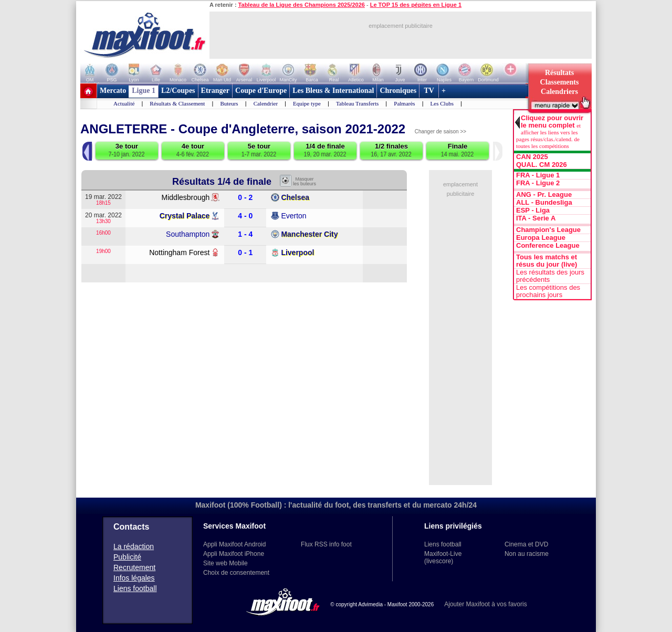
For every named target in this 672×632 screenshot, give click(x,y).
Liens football (135, 588)
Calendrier (266, 103)
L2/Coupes (178, 91)
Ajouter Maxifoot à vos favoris (485, 604)
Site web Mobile (225, 563)
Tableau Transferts (357, 103)
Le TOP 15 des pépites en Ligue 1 (416, 5)
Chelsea (295, 197)
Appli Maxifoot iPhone (234, 554)
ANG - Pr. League (544, 195)
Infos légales (134, 578)
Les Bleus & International (333, 91)
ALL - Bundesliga (544, 203)
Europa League (541, 238)
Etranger (215, 91)
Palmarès (404, 103)
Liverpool (297, 252)
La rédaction (134, 546)
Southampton (188, 234)
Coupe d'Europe (261, 91)
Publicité (127, 557)
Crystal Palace (185, 216)
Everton (293, 216)
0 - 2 (245, 198)
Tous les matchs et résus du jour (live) (547, 261)
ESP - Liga (533, 210)
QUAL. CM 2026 (542, 165)
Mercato (113, 91)
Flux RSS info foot (326, 544)
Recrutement (134, 567)
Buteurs (229, 103)
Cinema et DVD (526, 544)
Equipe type (307, 103)
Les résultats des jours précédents (550, 276)
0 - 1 (245, 253)
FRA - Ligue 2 (538, 183)
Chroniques (398, 91)
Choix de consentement (236, 573)
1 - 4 (245, 234)
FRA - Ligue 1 (538, 175)
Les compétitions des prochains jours (548, 291)
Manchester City (309, 234)
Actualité (124, 103)
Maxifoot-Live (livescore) (443, 557)
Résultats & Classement (177, 103)
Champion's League (548, 230)
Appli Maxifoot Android (234, 544)
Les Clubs (442, 103)
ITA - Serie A (536, 218)
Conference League (548, 246)
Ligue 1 (144, 91)
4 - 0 (245, 216)
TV (429, 91)
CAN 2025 (532, 157)
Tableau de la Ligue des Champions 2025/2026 (302, 5)
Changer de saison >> (440, 131)
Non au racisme (527, 554)
